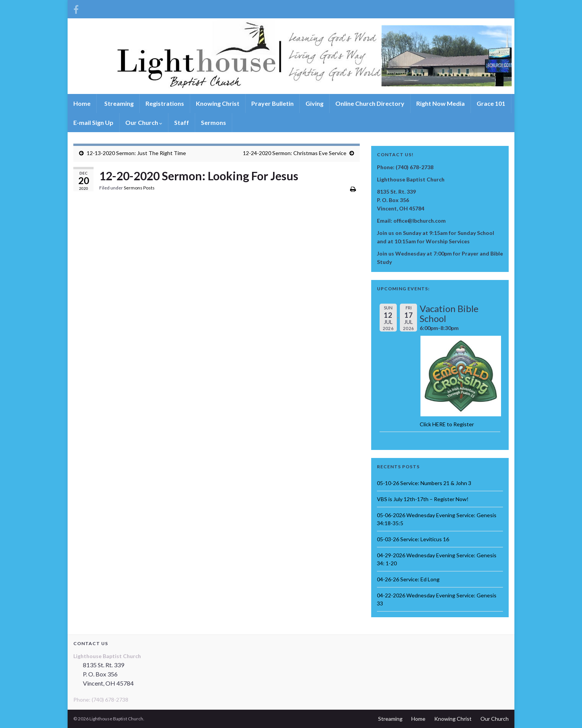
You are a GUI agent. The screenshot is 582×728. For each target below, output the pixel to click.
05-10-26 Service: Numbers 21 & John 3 (424, 483)
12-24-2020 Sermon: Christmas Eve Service (295, 153)
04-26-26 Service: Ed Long (408, 579)
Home (82, 103)
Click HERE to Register (447, 424)
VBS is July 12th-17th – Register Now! (423, 499)
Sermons (213, 122)
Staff (182, 122)
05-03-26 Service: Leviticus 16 (413, 539)
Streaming (118, 103)
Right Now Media (441, 103)
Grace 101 (491, 103)
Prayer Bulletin (272, 103)
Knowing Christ (218, 103)
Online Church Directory (370, 103)
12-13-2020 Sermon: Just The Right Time (136, 153)
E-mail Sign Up (93, 122)
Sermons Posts (139, 188)
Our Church (144, 122)
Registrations (165, 103)
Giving (314, 103)
